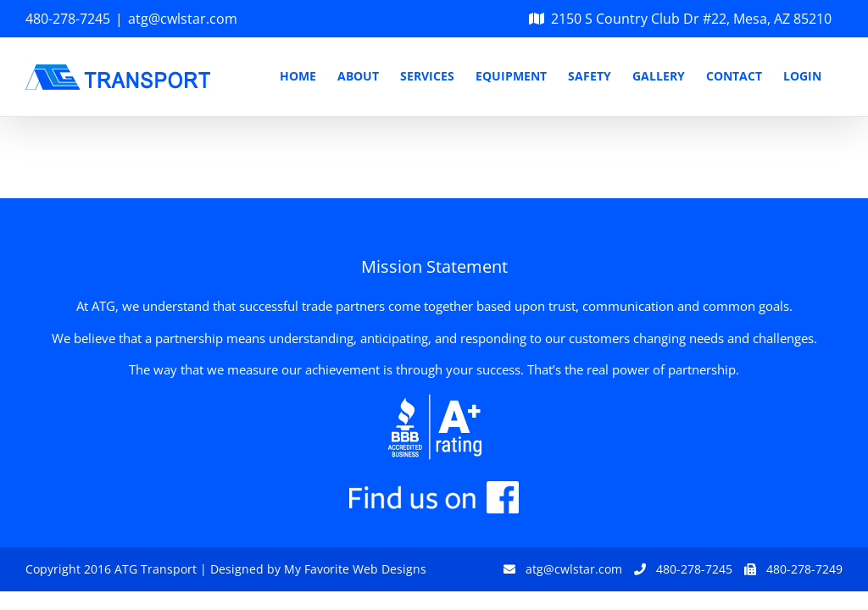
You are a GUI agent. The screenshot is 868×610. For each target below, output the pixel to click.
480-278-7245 (68, 19)
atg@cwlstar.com (183, 19)
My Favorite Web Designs (355, 569)
